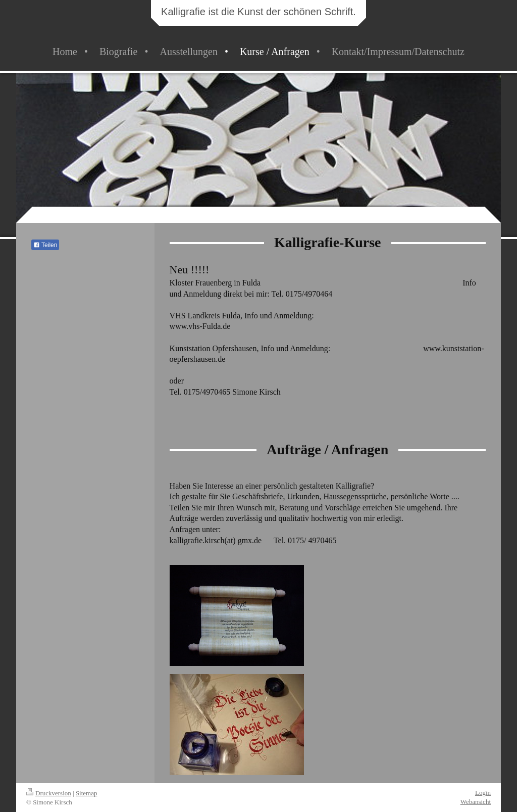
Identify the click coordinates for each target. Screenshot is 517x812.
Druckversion (49, 793)
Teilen (45, 245)
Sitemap (87, 793)
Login (483, 793)
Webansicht (476, 802)
